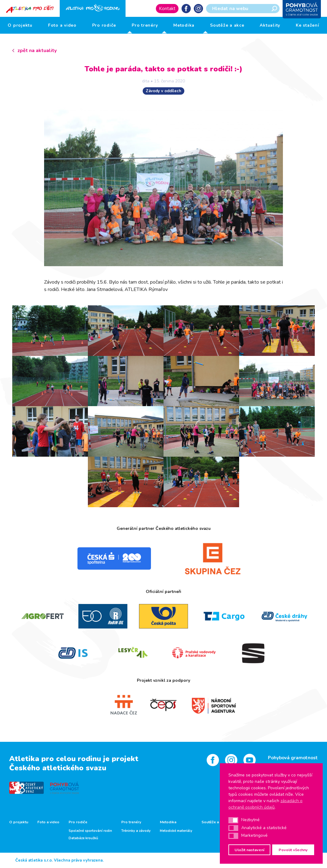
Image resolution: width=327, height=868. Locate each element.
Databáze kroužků (83, 838)
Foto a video (62, 25)
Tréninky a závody (136, 831)
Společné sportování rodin (90, 831)
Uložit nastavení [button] (249, 850)
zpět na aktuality (37, 51)
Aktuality (270, 25)
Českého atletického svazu (58, 768)
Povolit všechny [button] (293, 850)
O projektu (20, 25)
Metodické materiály (176, 831)
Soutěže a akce (227, 25)
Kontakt (167, 9)
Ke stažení (308, 25)
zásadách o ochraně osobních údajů (265, 804)
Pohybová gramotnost (293, 758)
